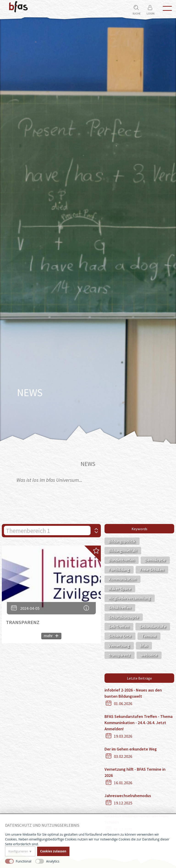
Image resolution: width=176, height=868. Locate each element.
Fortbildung (119, 570)
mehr (48, 636)
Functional (24, 861)
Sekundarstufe (153, 627)
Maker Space (120, 589)
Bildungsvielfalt (123, 551)
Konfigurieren (18, 851)
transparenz (120, 655)
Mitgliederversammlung (130, 598)
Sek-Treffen (119, 627)
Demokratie (155, 560)
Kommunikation (122, 579)
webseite (149, 655)
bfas (144, 646)
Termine (149, 636)
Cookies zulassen (53, 851)
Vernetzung (119, 646)
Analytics (53, 861)
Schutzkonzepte (124, 617)
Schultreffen (120, 608)
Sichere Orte (120, 636)
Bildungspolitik (122, 541)
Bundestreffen (122, 560)
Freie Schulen (152, 570)
